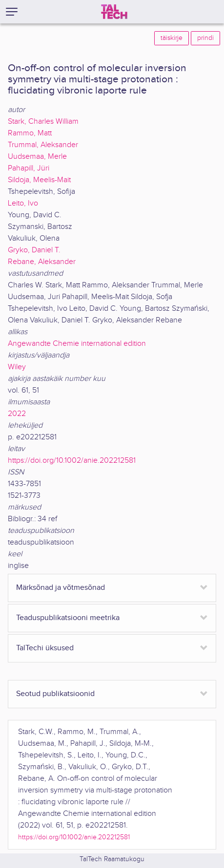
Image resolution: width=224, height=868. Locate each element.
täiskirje (172, 38)
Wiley (17, 367)
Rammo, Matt (30, 133)
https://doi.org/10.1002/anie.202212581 (72, 461)
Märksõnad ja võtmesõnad (61, 588)
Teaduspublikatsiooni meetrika (68, 618)
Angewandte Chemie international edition (77, 344)
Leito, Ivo (23, 203)
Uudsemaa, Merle (37, 157)
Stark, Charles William (43, 122)
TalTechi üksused (45, 648)
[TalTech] (114, 12)
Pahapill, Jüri (29, 168)
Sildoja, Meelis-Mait (39, 180)
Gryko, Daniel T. (34, 250)
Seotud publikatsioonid (55, 694)
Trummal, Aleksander (43, 145)
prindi (205, 38)
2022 (17, 414)
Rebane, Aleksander (42, 262)
